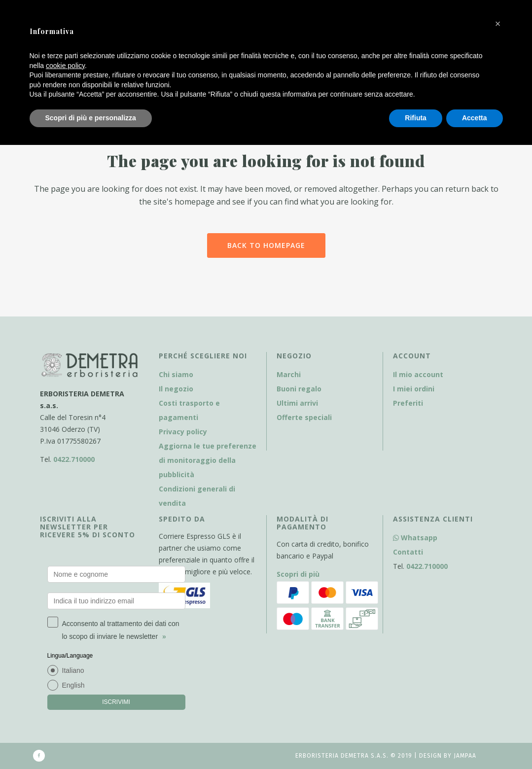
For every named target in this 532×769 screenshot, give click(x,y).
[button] (498, 24)
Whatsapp (415, 538)
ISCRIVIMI (116, 702)
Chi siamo (176, 374)
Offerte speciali (304, 417)
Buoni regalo (299, 389)
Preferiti (408, 403)
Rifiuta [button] (416, 118)
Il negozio (176, 389)
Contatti (408, 552)
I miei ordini (414, 389)
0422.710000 (74, 459)
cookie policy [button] (65, 66)
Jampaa (465, 756)
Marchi (289, 374)
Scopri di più (298, 574)
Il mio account (418, 374)
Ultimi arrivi (297, 403)
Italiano (73, 670)
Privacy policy (183, 432)
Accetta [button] (475, 118)
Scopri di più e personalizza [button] (91, 118)
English (73, 685)
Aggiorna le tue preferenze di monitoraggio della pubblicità (208, 460)
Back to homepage (266, 245)
